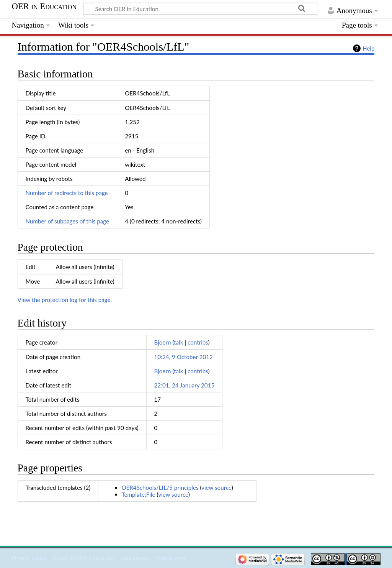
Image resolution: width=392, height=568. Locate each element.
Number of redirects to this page (67, 193)
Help (368, 48)
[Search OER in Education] (201, 8)
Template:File (138, 494)
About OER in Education (83, 558)
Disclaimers (135, 558)
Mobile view (171, 558)
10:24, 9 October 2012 (184, 357)
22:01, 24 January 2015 (185, 385)
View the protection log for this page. (65, 300)
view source (216, 488)
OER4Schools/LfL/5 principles (160, 488)
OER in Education (44, 7)
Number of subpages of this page (68, 221)
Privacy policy (29, 558)
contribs (198, 342)
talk (178, 342)
